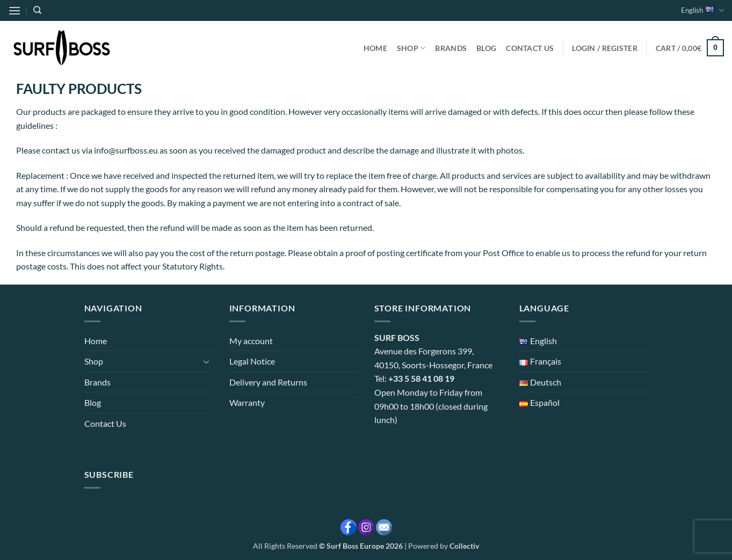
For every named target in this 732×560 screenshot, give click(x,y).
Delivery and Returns (268, 382)
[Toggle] (207, 361)
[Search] (37, 10)
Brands (451, 48)
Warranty (247, 402)
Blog (486, 48)
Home (375, 48)
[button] (15, 10)
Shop (411, 48)
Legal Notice (252, 361)
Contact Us (530, 48)
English (702, 10)
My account (251, 341)
